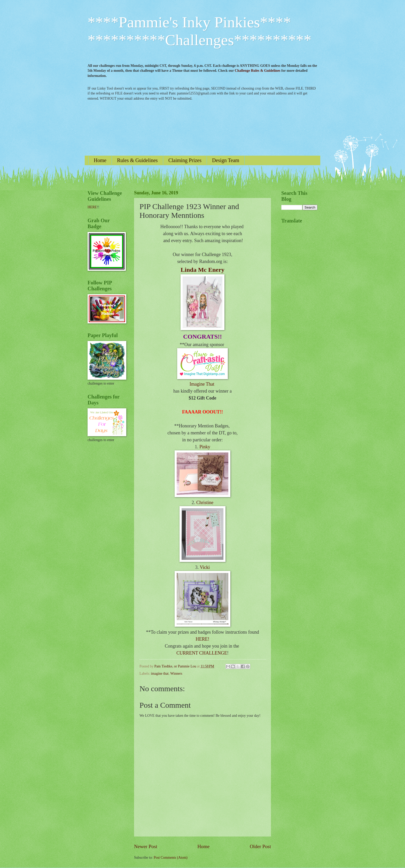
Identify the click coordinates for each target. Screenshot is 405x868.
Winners (176, 674)
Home (100, 160)
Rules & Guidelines (137, 160)
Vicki (205, 567)
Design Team (226, 160)
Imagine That (202, 384)
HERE (92, 207)
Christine (205, 503)
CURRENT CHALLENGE (202, 653)
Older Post (260, 846)
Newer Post (146, 846)
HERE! (203, 639)
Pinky (205, 447)
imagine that (160, 674)
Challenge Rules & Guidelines (258, 71)
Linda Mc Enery (202, 270)
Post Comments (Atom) (171, 858)
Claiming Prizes (185, 160)
